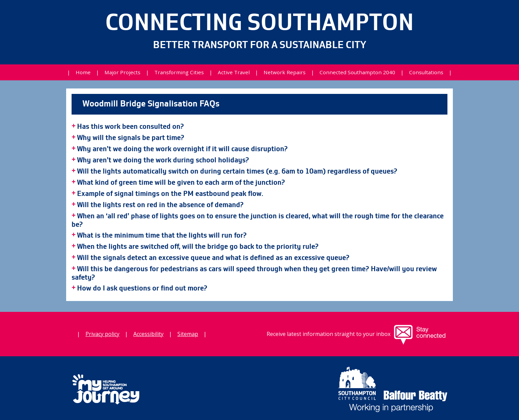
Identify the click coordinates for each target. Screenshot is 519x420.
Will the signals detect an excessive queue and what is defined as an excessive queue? (213, 258)
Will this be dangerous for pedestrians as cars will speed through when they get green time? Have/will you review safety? (254, 273)
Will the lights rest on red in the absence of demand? (160, 205)
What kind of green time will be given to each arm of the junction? (181, 183)
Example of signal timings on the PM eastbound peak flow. (170, 194)
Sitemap (188, 334)
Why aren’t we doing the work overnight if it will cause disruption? (182, 149)
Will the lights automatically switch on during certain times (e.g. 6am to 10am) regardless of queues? (237, 172)
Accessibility (148, 334)
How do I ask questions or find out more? (142, 288)
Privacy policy (102, 334)
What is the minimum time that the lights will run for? (162, 236)
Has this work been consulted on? (130, 127)
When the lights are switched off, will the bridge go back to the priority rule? (198, 247)
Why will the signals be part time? (131, 138)
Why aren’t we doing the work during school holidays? (163, 160)
